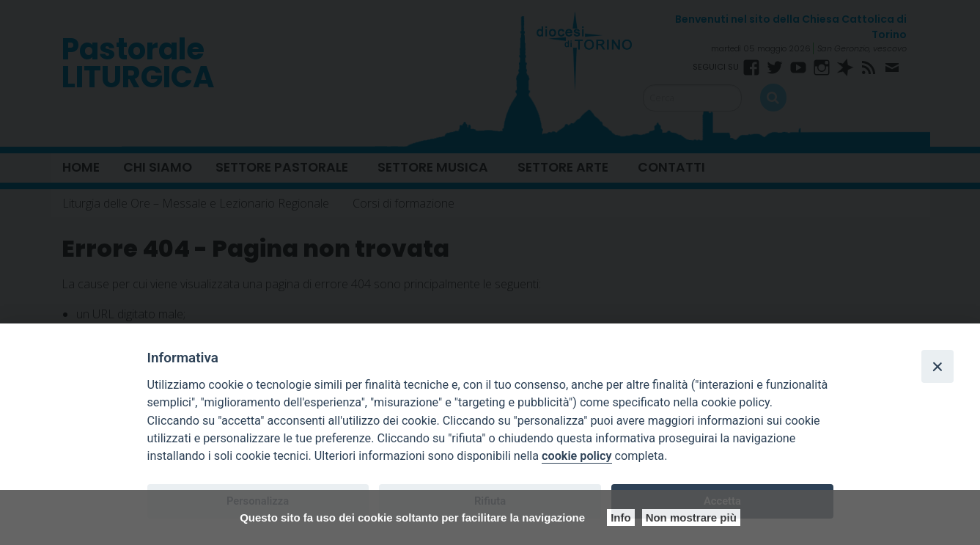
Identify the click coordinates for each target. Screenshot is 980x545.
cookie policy (576, 456)
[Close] (937, 366)
